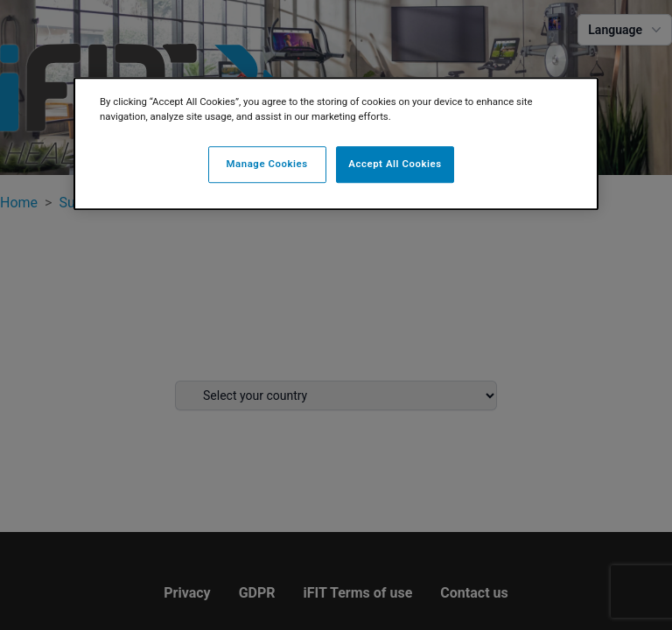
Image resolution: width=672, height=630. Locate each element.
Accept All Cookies (395, 164)
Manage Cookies (267, 164)
